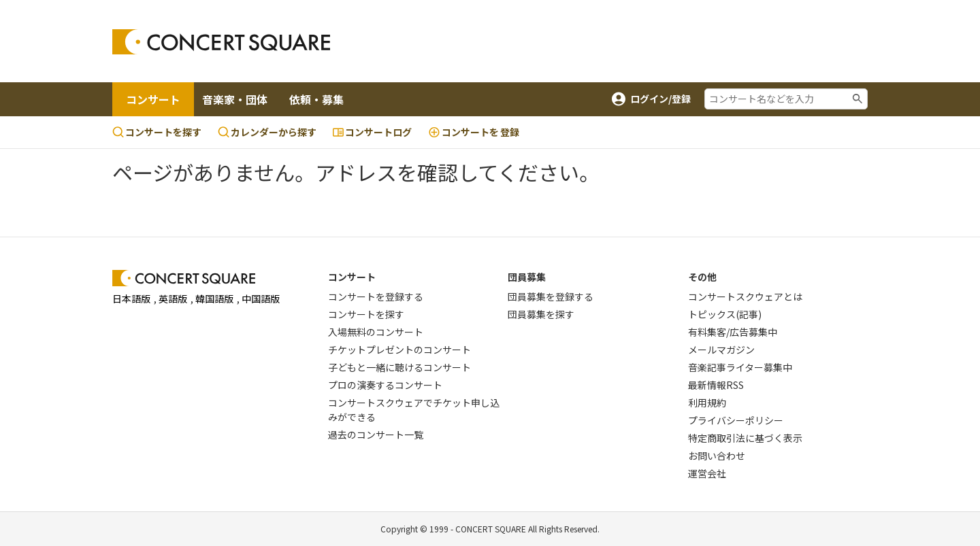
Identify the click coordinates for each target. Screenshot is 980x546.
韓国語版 (214, 298)
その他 (702, 277)
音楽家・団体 (235, 99)
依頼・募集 (316, 99)
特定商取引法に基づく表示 (745, 438)
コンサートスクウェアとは (745, 296)
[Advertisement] (600, 41)
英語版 (173, 298)
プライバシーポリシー (736, 420)
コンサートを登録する (376, 296)
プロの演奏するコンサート (385, 385)
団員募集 (527, 277)
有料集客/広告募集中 (733, 332)
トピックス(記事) (725, 314)
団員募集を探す (541, 314)
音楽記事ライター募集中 (740, 367)
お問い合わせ (717, 456)
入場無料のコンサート (376, 332)
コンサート (153, 99)
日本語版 (131, 298)
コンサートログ (372, 132)
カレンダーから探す (267, 132)
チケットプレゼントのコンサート (399, 349)
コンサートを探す (157, 132)
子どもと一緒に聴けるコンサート (399, 367)
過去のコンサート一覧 (376, 434)
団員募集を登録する (551, 296)
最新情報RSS (716, 385)
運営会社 (707, 473)
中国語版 (261, 298)
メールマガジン (721, 349)
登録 (474, 132)
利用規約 (707, 403)
